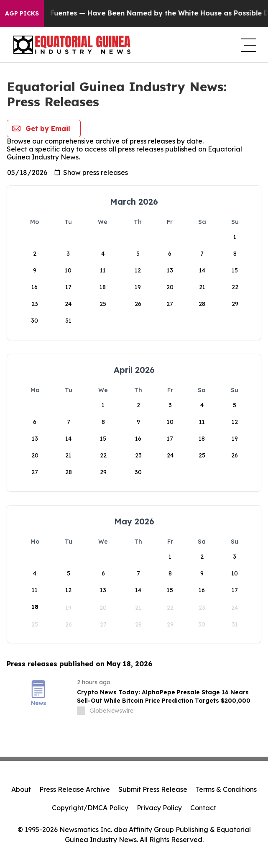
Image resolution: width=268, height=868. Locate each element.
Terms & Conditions (226, 789)
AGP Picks (22, 13)
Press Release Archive (75, 789)
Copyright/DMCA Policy (90, 808)
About (21, 789)
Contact (203, 808)
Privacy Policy (159, 808)
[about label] (81, 711)
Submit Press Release (153, 789)
